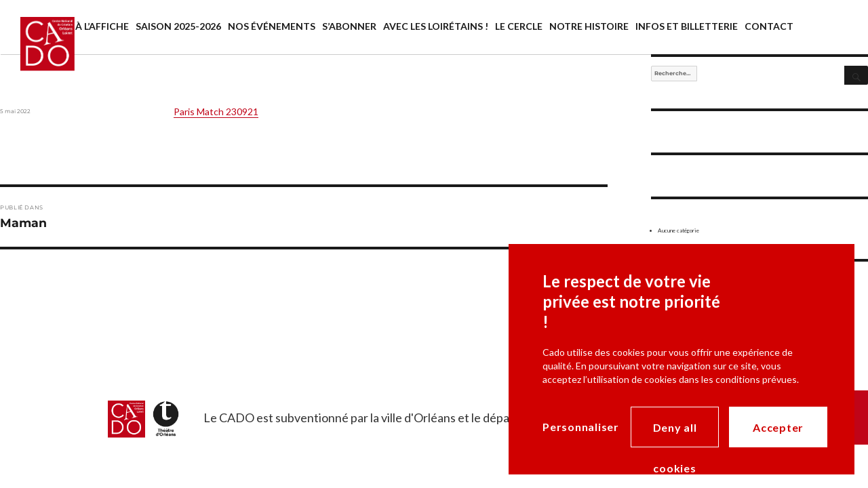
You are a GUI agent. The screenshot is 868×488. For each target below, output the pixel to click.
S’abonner (349, 26)
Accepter (778, 427)
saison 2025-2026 (178, 26)
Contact (769, 26)
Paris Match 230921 (216, 111)
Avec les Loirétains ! (436, 26)
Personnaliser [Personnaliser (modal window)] (581, 427)
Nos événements (272, 26)
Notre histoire (589, 26)
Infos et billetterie (687, 26)
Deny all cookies (675, 434)
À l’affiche (102, 26)
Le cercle (519, 26)
